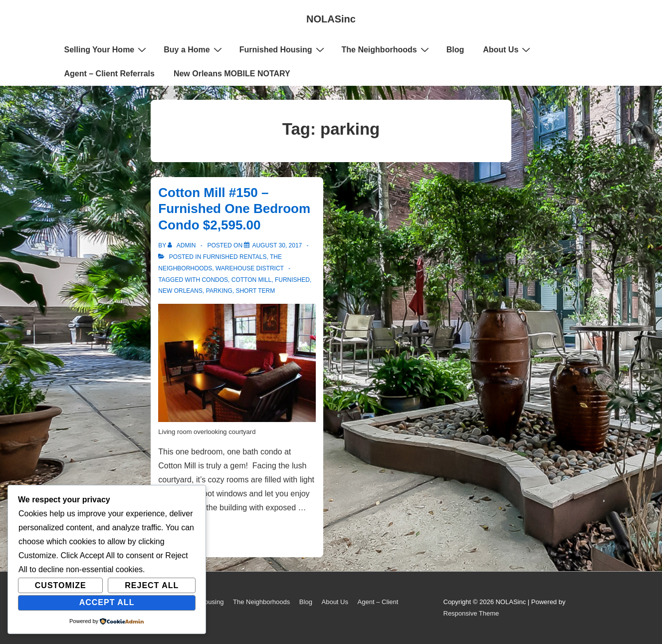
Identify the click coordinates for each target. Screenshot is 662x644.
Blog (455, 50)
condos (215, 280)
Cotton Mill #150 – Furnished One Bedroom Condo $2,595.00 (234, 209)
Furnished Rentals (235, 257)
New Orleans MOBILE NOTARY (232, 74)
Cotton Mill (251, 280)
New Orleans (180, 291)
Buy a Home (194, 49)
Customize (61, 585)
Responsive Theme (471, 613)
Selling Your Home (107, 49)
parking (219, 291)
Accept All (107, 602)
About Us (508, 49)
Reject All (152, 585)
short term (255, 291)
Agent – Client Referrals (110, 74)
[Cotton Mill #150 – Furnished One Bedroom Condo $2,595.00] (277, 245)
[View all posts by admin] (182, 245)
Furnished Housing (283, 49)
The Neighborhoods (387, 49)
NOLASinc (331, 19)
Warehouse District (250, 268)
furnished (292, 280)
